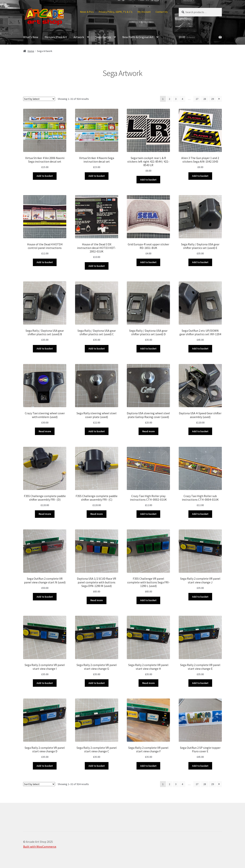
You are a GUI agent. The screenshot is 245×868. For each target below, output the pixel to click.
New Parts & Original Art (138, 37)
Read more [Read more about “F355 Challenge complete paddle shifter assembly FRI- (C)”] (97, 514)
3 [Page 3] (176, 99)
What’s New (31, 37)
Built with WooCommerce (40, 847)
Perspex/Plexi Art (56, 37)
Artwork (79, 37)
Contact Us (162, 12)
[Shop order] (39, 99)
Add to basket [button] (45, 176)
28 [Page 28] (205, 99)
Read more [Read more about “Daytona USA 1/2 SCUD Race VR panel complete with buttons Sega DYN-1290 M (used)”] (97, 600)
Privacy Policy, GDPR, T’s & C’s (116, 12)
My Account (144, 12)
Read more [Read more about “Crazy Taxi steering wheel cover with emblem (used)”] (45, 431)
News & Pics (87, 12)
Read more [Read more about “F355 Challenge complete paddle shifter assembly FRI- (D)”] (45, 514)
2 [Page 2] (169, 99)
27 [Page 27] (197, 99)
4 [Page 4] (182, 99)
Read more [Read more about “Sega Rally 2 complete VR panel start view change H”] (148, 683)
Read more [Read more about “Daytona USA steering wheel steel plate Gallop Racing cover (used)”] (148, 431)
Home (31, 51)
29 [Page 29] (213, 99)
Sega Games (103, 37)
